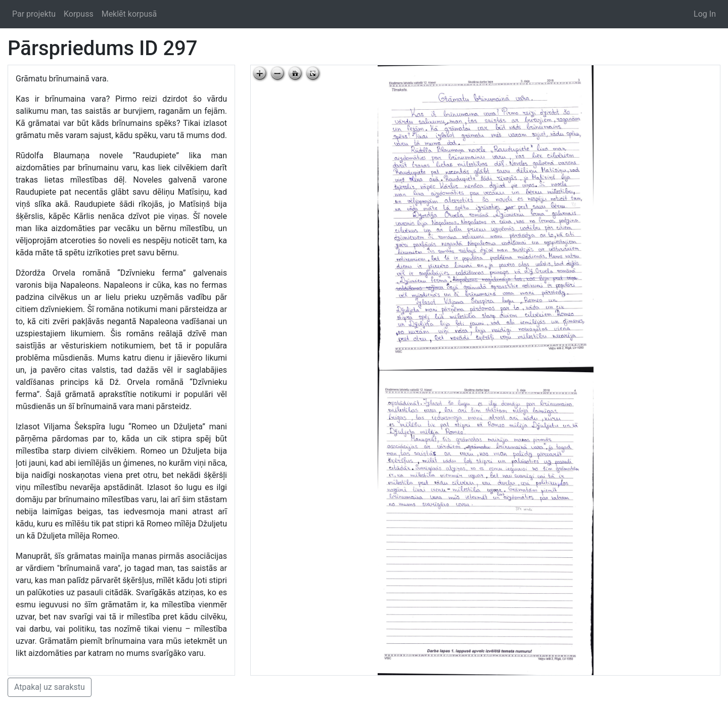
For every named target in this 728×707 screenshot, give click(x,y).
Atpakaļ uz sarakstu (50, 687)
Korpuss (79, 14)
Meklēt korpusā (129, 14)
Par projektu (34, 14)
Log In (705, 14)
